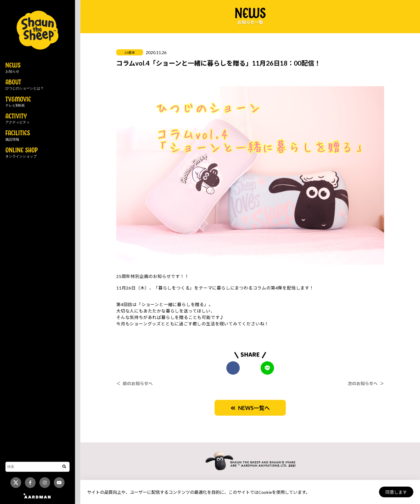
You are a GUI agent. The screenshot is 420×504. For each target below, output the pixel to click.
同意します (396, 492)
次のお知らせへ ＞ (366, 383)
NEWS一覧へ (250, 408)
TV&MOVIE (18, 102)
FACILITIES (18, 136)
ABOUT (25, 85)
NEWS (13, 68)
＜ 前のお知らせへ (134, 383)
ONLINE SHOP (22, 153)
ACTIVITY (18, 119)
